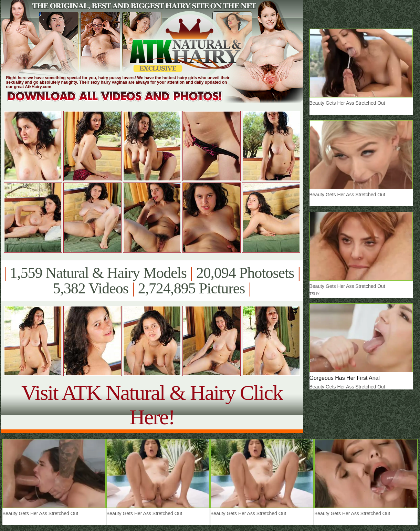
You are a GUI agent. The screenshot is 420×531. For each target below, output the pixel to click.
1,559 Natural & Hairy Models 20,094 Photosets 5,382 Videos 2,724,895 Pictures (152, 281)
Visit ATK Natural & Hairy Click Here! (152, 405)
